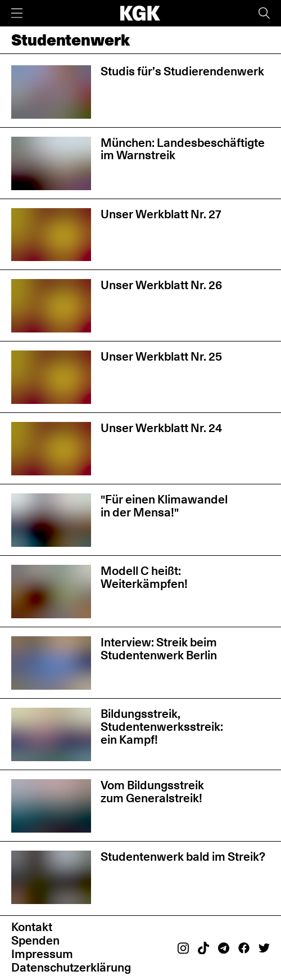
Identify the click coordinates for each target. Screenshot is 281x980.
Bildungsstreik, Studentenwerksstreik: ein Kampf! (162, 726)
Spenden (35, 940)
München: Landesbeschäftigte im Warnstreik (183, 149)
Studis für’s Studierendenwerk (182, 71)
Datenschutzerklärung (71, 967)
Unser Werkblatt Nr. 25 (161, 356)
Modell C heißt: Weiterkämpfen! (144, 577)
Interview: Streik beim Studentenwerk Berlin (159, 649)
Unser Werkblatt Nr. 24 (161, 428)
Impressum (42, 954)
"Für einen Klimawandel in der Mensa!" (164, 506)
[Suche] (264, 13)
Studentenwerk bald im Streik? (183, 857)
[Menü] (17, 13)
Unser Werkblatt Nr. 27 (161, 214)
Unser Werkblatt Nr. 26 (161, 285)
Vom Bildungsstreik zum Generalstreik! (152, 792)
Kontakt (32, 927)
